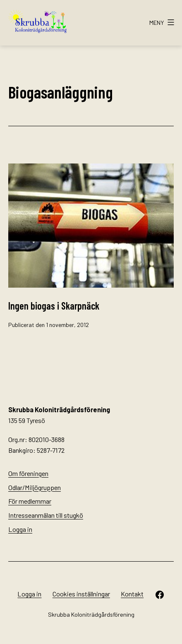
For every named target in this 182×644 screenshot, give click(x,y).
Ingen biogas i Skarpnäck (54, 306)
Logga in (20, 529)
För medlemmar (30, 501)
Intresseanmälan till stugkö (46, 515)
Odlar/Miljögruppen (35, 487)
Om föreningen (28, 473)
